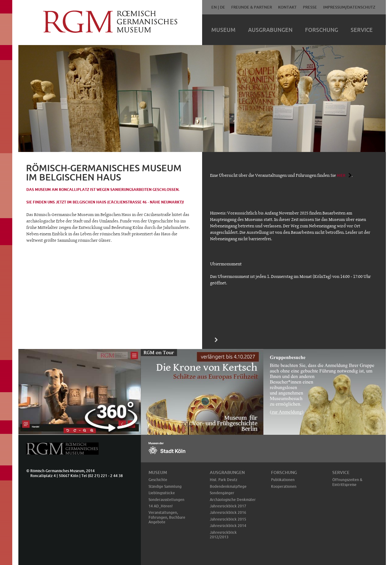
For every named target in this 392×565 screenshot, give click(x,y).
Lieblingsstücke (162, 493)
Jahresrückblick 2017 (228, 506)
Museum (223, 30)
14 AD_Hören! (161, 506)
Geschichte (158, 480)
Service (362, 30)
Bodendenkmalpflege (228, 486)
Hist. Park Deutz (224, 480)
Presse (310, 7)
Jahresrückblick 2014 (228, 526)
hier (341, 175)
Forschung (322, 30)
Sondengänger (222, 493)
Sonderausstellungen (166, 500)
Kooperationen (284, 486)
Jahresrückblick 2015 (228, 519)
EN (214, 7)
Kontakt (287, 7)
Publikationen (283, 480)
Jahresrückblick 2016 (228, 512)
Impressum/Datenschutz (349, 7)
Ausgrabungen (270, 30)
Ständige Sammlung (165, 486)
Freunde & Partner (252, 7)
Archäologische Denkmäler (233, 500)
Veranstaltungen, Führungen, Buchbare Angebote (167, 517)
